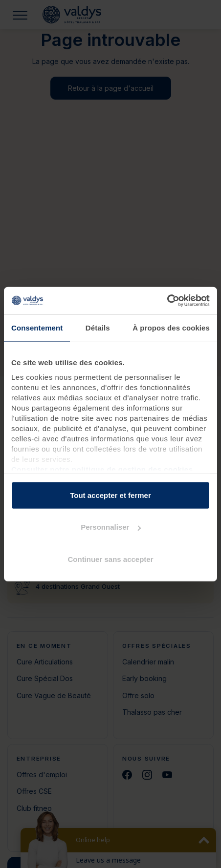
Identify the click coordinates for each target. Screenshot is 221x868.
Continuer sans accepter (110, 559)
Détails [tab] (98, 327)
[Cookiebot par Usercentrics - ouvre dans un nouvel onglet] (167, 301)
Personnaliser (111, 527)
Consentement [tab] (37, 327)
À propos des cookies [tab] (171, 327)
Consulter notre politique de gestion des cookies (102, 469)
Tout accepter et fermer (110, 495)
